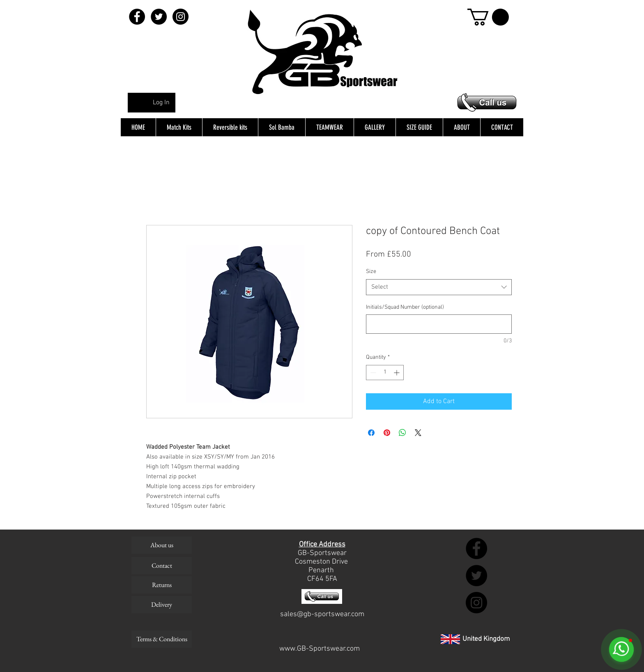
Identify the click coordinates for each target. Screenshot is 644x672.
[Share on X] (418, 433)
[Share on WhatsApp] (402, 433)
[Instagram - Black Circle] (181, 17)
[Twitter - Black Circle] (159, 17)
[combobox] (439, 287)
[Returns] (162, 585)
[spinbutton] (385, 373)
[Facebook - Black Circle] (137, 17)
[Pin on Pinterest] (387, 433)
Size (371, 272)
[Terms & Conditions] (162, 639)
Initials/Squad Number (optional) (405, 307)
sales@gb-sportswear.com (322, 614)
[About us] (162, 545)
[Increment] (397, 373)
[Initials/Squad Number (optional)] (439, 324)
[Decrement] (372, 373)
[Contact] (162, 566)
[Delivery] (162, 605)
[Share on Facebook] (371, 433)
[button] (488, 17)
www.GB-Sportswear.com (320, 649)
